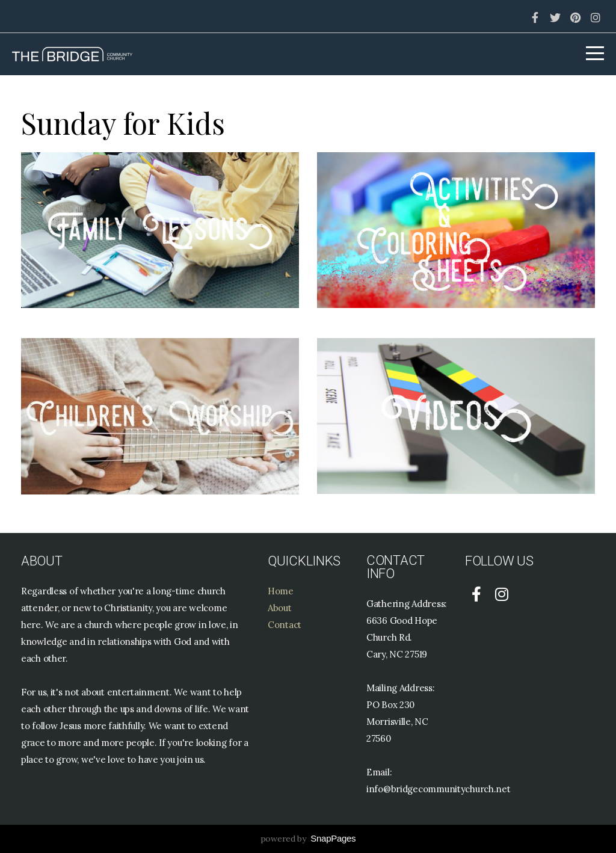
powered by (308, 839)
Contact (285, 625)
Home (281, 591)
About (280, 608)
